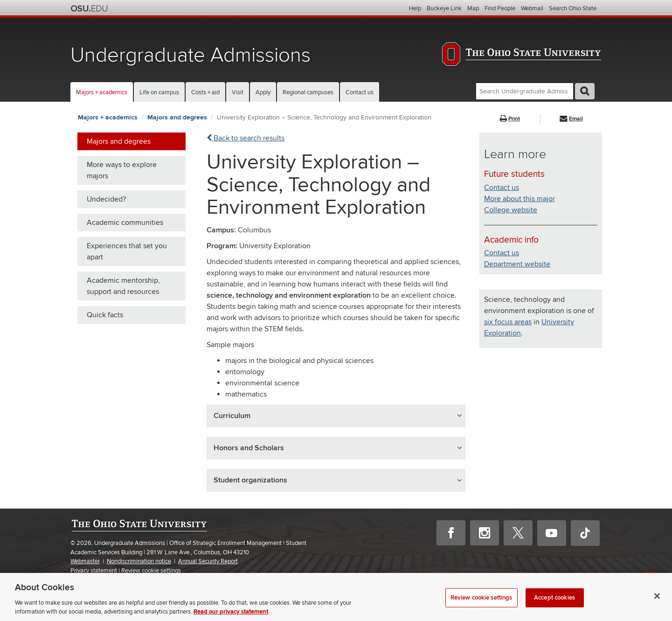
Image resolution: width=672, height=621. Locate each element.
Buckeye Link (444, 8)
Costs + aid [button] (205, 92)
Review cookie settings (151, 571)
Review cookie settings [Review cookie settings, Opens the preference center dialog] (481, 606)
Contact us (360, 92)
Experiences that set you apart (127, 251)
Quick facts (105, 315)
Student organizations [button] (250, 480)
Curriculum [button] (232, 416)
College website (511, 210)
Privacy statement (94, 571)
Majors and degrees (177, 117)
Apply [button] (263, 92)
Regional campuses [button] (308, 92)
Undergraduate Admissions (191, 55)
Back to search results (246, 138)
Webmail (532, 8)
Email (571, 119)
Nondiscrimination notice (139, 561)
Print (510, 119)
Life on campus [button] (159, 92)
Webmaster (85, 561)
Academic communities (125, 223)
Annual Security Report (208, 561)
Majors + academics (108, 117)
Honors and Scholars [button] (249, 448)
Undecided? (106, 199)
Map (473, 8)
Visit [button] (238, 92)
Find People (500, 8)
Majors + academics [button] (102, 92)
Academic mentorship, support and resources (123, 286)
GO (585, 91)
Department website (517, 264)
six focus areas (508, 322)
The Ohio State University (89, 8)
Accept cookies (554, 606)
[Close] (657, 604)
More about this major (520, 199)
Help (415, 8)
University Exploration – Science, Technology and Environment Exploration (324, 117)
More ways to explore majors (122, 170)
